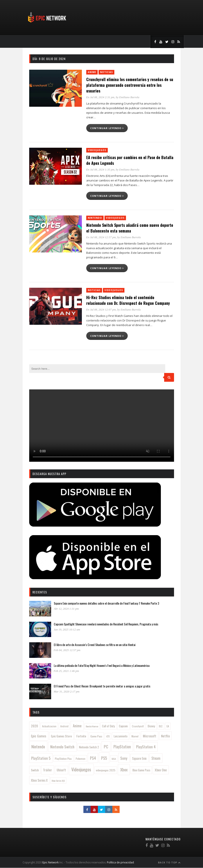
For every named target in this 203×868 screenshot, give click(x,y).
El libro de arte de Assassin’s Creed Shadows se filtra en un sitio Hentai (95, 645)
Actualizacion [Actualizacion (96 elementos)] (49, 726)
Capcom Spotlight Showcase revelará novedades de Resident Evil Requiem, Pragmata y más (106, 624)
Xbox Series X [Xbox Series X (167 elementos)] (39, 780)
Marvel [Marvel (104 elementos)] (135, 736)
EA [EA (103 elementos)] (168, 726)
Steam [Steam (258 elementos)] (156, 758)
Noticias (106, 72)
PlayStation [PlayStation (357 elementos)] (122, 747)
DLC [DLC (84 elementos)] (161, 726)
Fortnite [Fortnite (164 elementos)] (81, 736)
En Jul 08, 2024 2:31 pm (100, 97)
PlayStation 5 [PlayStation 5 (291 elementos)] (41, 758)
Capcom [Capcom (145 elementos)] (123, 726)
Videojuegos (97, 150)
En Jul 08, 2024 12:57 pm (101, 237)
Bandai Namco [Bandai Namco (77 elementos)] (92, 726)
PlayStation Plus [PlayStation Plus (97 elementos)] (63, 759)
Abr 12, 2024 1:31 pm (66, 609)
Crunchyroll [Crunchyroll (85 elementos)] (138, 726)
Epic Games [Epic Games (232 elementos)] (39, 736)
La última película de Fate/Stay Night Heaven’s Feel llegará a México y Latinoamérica (102, 665)
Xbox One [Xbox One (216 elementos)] (161, 770)
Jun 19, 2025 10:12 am (67, 629)
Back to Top (169, 862)
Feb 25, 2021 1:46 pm (66, 671)
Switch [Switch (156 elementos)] (35, 770)
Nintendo (95, 218)
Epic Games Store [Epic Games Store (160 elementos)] (61, 736)
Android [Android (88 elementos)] (64, 726)
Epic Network (50, 862)
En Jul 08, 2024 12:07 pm (101, 310)
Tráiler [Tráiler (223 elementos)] (48, 770)
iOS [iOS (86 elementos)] (108, 736)
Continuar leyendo (107, 128)
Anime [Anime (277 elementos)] (77, 726)
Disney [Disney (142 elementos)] (151, 726)
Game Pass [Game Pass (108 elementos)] (96, 736)
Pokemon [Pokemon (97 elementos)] (81, 759)
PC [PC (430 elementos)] (106, 746)
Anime (92, 72)
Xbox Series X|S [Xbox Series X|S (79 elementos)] (58, 781)
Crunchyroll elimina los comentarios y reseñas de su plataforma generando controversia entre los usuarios (130, 85)
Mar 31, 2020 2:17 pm (67, 691)
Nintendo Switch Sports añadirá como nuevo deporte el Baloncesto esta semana (130, 228)
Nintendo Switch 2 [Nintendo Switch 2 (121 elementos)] (89, 747)
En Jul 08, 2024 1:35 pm (100, 170)
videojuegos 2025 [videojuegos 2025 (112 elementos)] (106, 770)
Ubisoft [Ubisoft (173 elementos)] (61, 770)
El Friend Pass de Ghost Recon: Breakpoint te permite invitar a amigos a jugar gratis (102, 686)
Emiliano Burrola (129, 97)
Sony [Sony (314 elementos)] (124, 758)
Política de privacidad (120, 862)
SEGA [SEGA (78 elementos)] (114, 759)
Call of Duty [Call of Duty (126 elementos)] (108, 726)
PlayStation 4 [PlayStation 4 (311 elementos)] (146, 747)
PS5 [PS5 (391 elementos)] (104, 758)
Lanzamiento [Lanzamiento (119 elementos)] (121, 736)
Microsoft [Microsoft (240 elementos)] (150, 736)
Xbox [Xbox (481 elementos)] (124, 769)
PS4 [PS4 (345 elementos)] (93, 758)
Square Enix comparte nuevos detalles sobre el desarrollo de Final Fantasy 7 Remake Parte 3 (106, 603)
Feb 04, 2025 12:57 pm (67, 650)
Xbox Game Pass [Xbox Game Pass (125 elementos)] (141, 770)
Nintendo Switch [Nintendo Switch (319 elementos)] (62, 747)
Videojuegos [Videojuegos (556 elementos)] (81, 769)
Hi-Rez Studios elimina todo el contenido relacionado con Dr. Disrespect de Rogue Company (128, 300)
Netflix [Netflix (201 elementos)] (165, 736)
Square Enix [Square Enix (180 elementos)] (139, 758)
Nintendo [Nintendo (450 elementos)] (38, 746)
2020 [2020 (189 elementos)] (34, 726)
